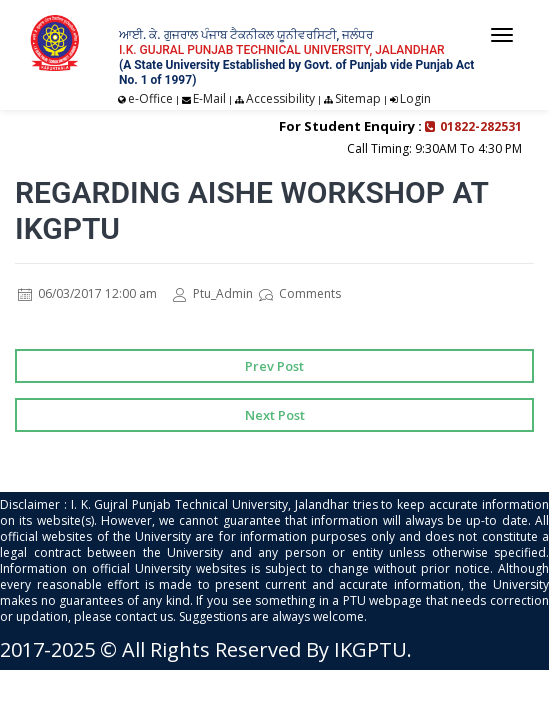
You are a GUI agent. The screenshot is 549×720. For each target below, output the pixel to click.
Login (415, 98)
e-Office (150, 98)
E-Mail (209, 98)
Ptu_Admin (213, 293)
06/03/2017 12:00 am (87, 293)
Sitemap (358, 98)
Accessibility (280, 98)
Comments (300, 293)
